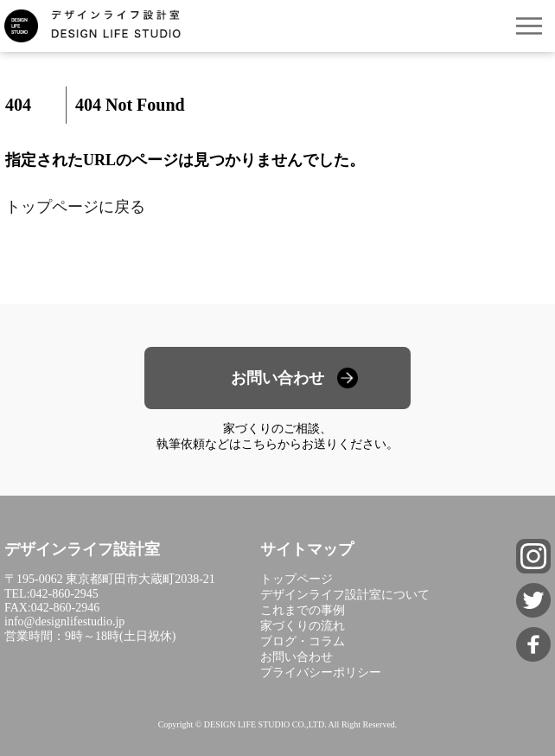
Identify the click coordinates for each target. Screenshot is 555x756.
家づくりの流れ (303, 626)
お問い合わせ (277, 378)
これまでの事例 (303, 610)
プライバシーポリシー (321, 673)
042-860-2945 (64, 594)
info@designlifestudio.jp (64, 621)
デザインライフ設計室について (345, 595)
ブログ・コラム (303, 641)
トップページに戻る (75, 207)
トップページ (297, 579)
